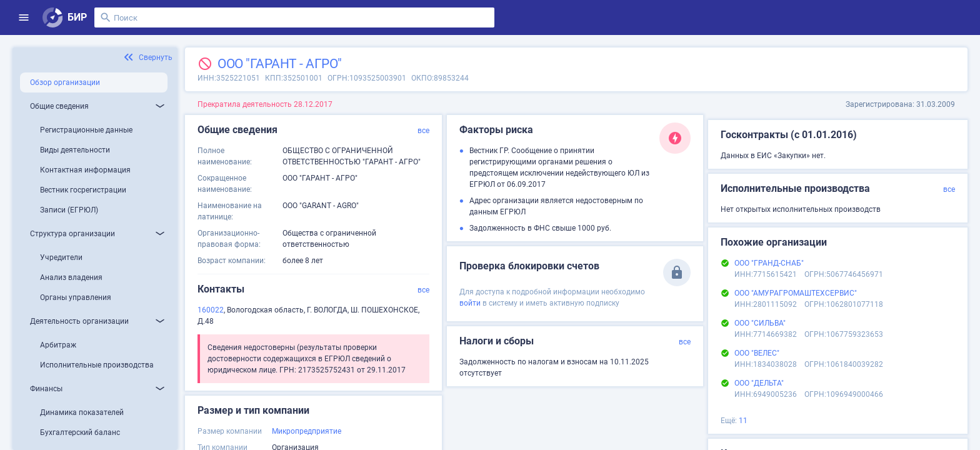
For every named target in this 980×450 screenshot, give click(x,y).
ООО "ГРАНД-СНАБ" (769, 263)
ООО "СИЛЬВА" (760, 323)
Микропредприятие (307, 431)
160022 (211, 310)
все (423, 131)
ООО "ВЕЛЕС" (757, 353)
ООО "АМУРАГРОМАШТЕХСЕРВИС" (796, 293)
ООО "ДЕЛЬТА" (759, 383)
